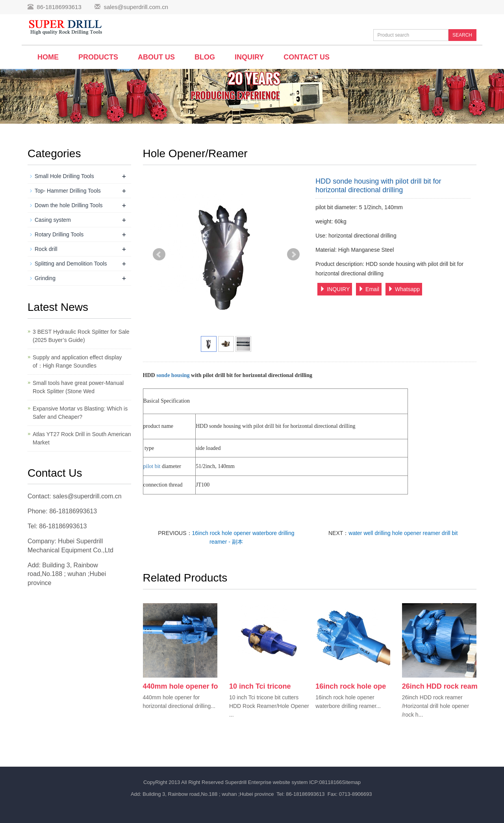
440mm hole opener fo (181, 686)
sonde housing (174, 375)
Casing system (53, 220)
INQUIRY (335, 289)
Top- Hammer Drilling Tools (68, 191)
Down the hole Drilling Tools (69, 205)
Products (98, 57)
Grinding (45, 278)
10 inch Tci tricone (260, 686)
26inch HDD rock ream (440, 686)
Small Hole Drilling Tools (64, 176)
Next (293, 255)
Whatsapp (404, 289)
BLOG (205, 57)
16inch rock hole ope (351, 686)
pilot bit (152, 466)
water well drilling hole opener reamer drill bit (403, 533)
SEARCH (462, 35)
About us (156, 57)
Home (48, 57)
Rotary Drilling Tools (59, 234)
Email (369, 289)
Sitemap (351, 782)
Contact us (307, 57)
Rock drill (46, 249)
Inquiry (249, 57)
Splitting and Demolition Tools (71, 264)
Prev (159, 255)
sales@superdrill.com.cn (136, 7)
